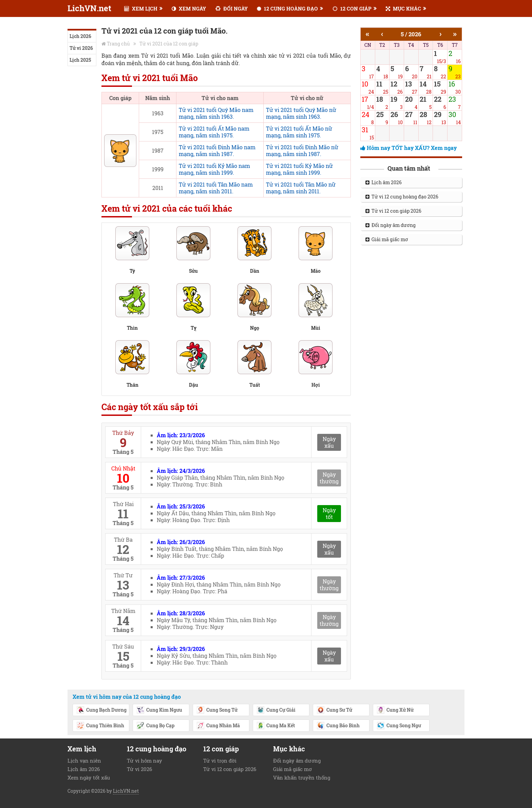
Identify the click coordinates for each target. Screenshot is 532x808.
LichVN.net (89, 8)
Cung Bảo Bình (338, 726)
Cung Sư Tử (334, 710)
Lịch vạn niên (84, 761)
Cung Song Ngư (399, 726)
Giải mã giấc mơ (387, 239)
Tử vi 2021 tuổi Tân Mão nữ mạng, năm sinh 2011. (301, 188)
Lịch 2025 (80, 60)
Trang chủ (118, 44)
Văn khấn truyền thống (302, 777)
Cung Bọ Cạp (155, 726)
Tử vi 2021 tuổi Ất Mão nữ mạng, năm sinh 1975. (299, 132)
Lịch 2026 (80, 36)
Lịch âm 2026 (384, 182)
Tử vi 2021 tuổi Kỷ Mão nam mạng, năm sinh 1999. (214, 169)
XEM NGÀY (189, 8)
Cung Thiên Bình (100, 726)
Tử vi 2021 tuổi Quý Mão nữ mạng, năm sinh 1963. (301, 113)
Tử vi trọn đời (220, 761)
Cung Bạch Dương (101, 710)
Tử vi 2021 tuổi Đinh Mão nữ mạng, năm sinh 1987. (302, 150)
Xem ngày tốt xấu (89, 777)
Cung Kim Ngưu (159, 710)
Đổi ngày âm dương (391, 225)
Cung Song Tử (217, 710)
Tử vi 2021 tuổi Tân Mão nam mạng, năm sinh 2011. (216, 188)
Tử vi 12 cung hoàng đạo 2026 (402, 197)
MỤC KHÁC (403, 8)
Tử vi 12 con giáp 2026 (393, 211)
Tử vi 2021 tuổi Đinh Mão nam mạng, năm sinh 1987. (217, 150)
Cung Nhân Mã (218, 726)
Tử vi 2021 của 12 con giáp (169, 44)
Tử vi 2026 (81, 48)
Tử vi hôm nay (145, 761)
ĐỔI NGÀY (232, 8)
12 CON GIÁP (352, 8)
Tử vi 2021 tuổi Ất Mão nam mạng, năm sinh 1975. (214, 132)
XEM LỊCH (141, 8)
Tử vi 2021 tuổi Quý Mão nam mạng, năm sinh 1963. (216, 113)
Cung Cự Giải (276, 710)
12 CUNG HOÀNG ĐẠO (287, 8)
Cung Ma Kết (276, 726)
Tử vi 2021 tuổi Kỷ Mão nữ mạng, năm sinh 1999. (299, 169)
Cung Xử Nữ (395, 710)
